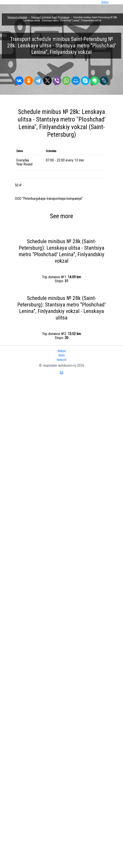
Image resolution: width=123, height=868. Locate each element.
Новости (61, 359)
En (61, 372)
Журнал (62, 351)
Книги (62, 355)
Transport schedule (17, 17)
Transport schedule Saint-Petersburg (50, 17)
